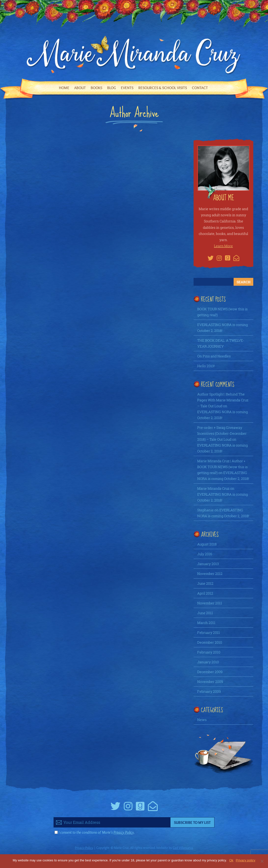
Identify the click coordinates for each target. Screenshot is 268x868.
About (80, 88)
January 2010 (208, 662)
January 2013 (208, 564)
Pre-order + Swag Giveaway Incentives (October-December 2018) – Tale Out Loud (222, 433)
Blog (112, 88)
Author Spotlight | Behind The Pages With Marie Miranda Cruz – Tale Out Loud (223, 400)
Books (96, 88)
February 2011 (209, 632)
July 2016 (205, 554)
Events (127, 88)
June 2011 (205, 613)
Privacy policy (246, 860)
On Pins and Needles (214, 356)
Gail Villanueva (183, 848)
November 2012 (210, 574)
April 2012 (205, 593)
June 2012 (205, 583)
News (202, 720)
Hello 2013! (206, 366)
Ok (231, 860)
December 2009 (210, 672)
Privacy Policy (124, 832)
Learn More (223, 246)
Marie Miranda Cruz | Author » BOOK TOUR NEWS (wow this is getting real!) (222, 467)
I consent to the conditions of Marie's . (97, 832)
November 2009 (210, 682)
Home (64, 88)
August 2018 (207, 544)
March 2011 (206, 623)
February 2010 (209, 652)
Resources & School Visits (163, 88)
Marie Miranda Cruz (213, 488)
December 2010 (210, 642)
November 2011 (210, 603)
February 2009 (209, 691)
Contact (200, 88)
